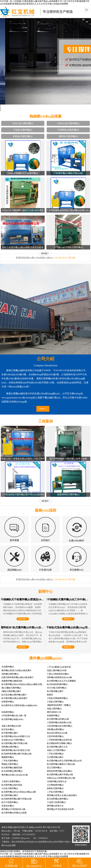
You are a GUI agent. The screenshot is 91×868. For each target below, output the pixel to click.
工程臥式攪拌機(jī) (55, 702)
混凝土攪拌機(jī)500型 (57, 670)
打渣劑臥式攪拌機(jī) (68, 130)
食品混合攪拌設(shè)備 (57, 733)
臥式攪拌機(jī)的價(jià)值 (58, 719)
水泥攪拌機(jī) (8, 667)
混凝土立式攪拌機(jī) (56, 750)
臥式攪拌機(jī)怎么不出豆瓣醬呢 (61, 681)
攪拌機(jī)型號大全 (55, 806)
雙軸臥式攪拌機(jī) (10, 764)
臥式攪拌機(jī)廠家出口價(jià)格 (61, 764)
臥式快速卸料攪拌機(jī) (57, 684)
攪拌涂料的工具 (54, 712)
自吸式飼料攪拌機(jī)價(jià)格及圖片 (18, 677)
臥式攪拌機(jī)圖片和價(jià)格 (14, 743)
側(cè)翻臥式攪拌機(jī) (11, 688)
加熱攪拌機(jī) (8, 712)
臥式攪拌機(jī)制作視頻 (12, 785)
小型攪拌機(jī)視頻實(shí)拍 (59, 723)
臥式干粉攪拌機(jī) (10, 802)
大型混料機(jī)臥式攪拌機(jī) (60, 726)
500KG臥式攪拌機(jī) (23, 123)
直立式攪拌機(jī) (54, 768)
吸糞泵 (50, 695)
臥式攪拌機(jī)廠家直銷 (12, 768)
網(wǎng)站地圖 (8, 845)
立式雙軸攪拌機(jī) (55, 785)
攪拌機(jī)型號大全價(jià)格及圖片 (17, 670)
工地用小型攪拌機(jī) (11, 781)
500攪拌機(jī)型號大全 (57, 781)
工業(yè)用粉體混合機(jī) (58, 674)
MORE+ (45, 253)
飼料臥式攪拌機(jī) (23, 136)
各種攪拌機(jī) (53, 716)
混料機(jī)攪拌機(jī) (10, 674)
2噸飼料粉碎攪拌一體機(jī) (59, 705)
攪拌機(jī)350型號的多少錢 (13, 809)
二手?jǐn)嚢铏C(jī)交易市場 (59, 667)
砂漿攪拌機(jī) (8, 702)
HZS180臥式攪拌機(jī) (57, 688)
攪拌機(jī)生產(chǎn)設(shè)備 (15, 775)
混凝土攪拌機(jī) (54, 709)
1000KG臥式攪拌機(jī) (68, 123)
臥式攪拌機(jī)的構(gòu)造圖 (14, 813)
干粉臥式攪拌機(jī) (23, 130)
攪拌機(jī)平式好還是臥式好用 (60, 809)
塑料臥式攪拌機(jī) (68, 136)
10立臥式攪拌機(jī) (10, 788)
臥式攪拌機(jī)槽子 (55, 691)
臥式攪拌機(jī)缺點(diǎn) (12, 719)
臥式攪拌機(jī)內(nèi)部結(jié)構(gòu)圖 (19, 792)
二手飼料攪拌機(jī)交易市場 (59, 740)
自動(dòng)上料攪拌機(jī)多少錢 (61, 778)
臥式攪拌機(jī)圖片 (10, 733)
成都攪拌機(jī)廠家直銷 (12, 681)
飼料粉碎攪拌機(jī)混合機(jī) (60, 771)
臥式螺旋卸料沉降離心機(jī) (59, 743)
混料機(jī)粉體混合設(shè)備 (59, 677)
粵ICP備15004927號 (51, 827)
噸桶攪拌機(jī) (8, 757)
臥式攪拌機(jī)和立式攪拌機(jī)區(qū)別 (64, 761)
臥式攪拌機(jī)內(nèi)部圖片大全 (16, 736)
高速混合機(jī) (8, 806)
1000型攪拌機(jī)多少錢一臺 (14, 716)
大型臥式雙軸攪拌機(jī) (57, 698)
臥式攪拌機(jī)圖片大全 (57, 747)
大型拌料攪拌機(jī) (55, 736)
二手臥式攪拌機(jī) (55, 754)
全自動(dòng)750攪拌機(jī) (13, 740)
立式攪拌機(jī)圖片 (55, 757)
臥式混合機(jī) (8, 729)
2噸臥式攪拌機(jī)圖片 (11, 691)
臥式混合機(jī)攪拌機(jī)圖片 (14, 695)
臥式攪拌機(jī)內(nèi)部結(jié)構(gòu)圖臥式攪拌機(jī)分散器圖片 (30, 684)
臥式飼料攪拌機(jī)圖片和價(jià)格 (17, 754)
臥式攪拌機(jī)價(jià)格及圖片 (14, 698)
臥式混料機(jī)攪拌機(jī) (12, 771)
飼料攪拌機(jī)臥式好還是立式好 (16, 750)
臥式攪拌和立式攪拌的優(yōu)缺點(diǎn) (19, 705)
